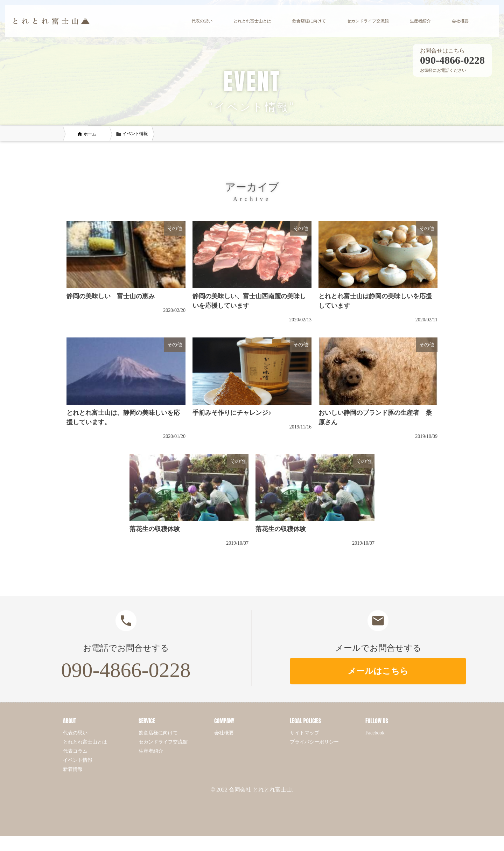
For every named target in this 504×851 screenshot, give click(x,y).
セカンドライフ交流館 (163, 742)
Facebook (375, 733)
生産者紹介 (151, 751)
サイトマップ (304, 733)
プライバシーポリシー (314, 742)
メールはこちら (378, 671)
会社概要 (224, 733)
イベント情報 (78, 760)
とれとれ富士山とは (85, 742)
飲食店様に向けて (158, 733)
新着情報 (73, 769)
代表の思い (75, 733)
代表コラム (75, 751)
